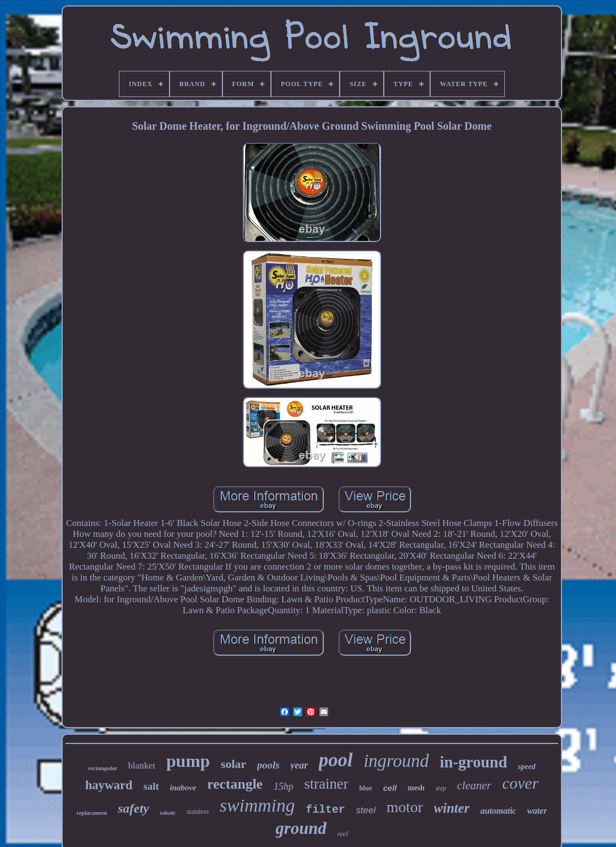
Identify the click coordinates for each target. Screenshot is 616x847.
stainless (198, 812)
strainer (326, 784)
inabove (183, 788)
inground (396, 761)
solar (233, 764)
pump (188, 761)
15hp (283, 786)
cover (520, 783)
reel (343, 834)
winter (452, 808)
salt (151, 786)
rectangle (235, 784)
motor (405, 807)
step (441, 788)
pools (268, 765)
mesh (416, 788)
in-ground (474, 762)
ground (301, 828)
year (299, 765)
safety (133, 808)
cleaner (474, 785)
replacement (92, 813)
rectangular (103, 768)
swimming (257, 805)
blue (366, 788)
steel (366, 810)
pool (336, 760)
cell (390, 788)
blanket (142, 766)
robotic (168, 813)
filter (325, 810)
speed (527, 767)
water (537, 811)
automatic (498, 811)
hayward (109, 785)
